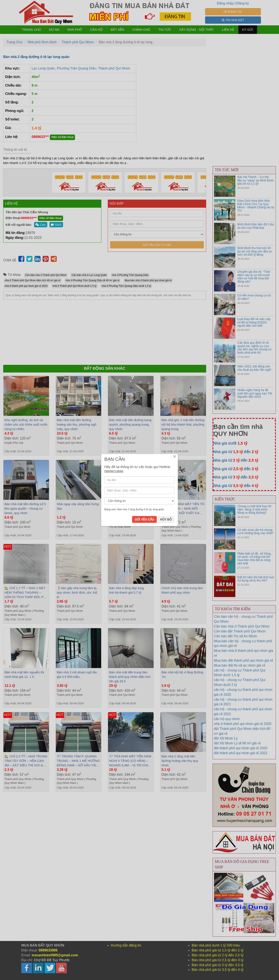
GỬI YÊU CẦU (144, 519)
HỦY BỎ (166, 519)
